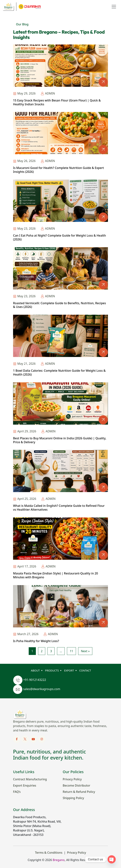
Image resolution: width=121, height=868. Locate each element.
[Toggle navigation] (114, 7)
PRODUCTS (52, 670)
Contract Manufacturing (30, 779)
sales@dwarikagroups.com (42, 689)
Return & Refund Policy (79, 792)
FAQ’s (17, 792)
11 (71, 651)
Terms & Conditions (49, 853)
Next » (85, 651)
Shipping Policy (73, 798)
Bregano (59, 860)
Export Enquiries (25, 785)
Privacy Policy (72, 779)
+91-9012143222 (35, 680)
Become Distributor (76, 785)
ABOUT (35, 670)
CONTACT (85, 670)
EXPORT (69, 670)
